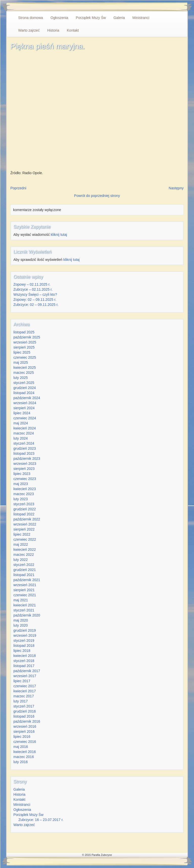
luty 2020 (21, 625)
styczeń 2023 (24, 504)
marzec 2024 (24, 433)
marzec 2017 (24, 696)
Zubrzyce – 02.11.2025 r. (33, 289)
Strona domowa (31, 18)
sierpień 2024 (24, 408)
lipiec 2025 (22, 352)
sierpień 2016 (24, 732)
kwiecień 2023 (25, 489)
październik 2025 (27, 337)
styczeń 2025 (24, 383)
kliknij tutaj (59, 235)
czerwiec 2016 (25, 742)
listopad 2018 (24, 646)
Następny (176, 188)
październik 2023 (27, 459)
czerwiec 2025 (25, 357)
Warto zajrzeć (29, 30)
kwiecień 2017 (25, 691)
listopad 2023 (24, 453)
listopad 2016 (24, 716)
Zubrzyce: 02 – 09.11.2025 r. (36, 305)
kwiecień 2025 (25, 368)
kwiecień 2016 (25, 752)
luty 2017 (21, 701)
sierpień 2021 (24, 590)
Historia (53, 30)
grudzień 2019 (25, 630)
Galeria (119, 18)
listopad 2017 (24, 666)
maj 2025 (21, 362)
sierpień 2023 (24, 469)
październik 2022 (27, 519)
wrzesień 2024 (25, 403)
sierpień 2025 (24, 347)
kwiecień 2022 (25, 550)
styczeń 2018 (24, 661)
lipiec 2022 (22, 534)
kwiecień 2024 (25, 428)
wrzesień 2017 (25, 676)
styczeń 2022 (24, 565)
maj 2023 (21, 484)
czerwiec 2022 (25, 539)
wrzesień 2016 (25, 726)
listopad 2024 (24, 393)
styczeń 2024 (24, 443)
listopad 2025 (24, 332)
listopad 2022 (24, 514)
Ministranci (141, 18)
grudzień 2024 (25, 388)
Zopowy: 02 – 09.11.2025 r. (35, 300)
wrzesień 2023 (25, 464)
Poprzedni (18, 188)
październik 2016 (27, 721)
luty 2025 (21, 378)
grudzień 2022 (25, 509)
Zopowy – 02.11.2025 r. (32, 284)
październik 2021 (27, 580)
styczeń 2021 (24, 610)
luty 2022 (21, 560)
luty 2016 (21, 762)
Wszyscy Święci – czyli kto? (35, 294)
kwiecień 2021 (25, 605)
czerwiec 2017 (25, 686)
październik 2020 (27, 615)
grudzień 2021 (25, 570)
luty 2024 (21, 438)
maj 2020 (21, 620)
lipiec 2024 (22, 413)
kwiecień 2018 (25, 656)
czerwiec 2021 (25, 595)
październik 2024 (27, 398)
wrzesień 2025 (25, 342)
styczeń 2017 (24, 706)
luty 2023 (21, 499)
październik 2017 (27, 671)
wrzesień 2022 (25, 524)
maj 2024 (21, 423)
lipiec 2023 (22, 474)
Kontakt (73, 30)
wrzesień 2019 (25, 635)
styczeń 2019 (24, 641)
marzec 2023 (24, 494)
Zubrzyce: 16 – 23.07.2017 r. (41, 820)
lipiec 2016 (22, 737)
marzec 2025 (24, 373)
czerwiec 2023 (25, 479)
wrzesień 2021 (25, 585)
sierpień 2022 (24, 529)
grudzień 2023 (25, 448)
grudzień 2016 (25, 711)
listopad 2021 (24, 575)
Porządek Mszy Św (91, 18)
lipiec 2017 (22, 681)
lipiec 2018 (22, 651)
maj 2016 (21, 747)
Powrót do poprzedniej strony (97, 196)
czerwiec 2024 (25, 418)
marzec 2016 (24, 757)
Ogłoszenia (59, 18)
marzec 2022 (24, 555)
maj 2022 (21, 544)
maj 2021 (21, 600)
